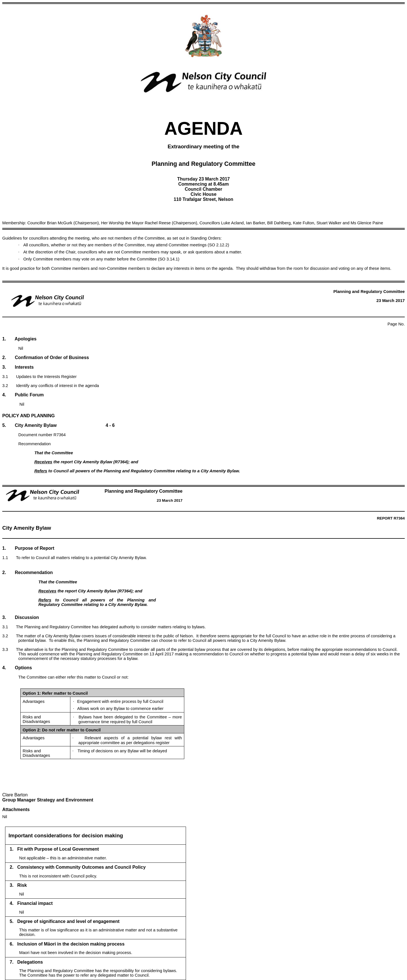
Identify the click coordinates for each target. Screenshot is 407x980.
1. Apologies (19, 339)
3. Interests (18, 367)
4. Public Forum (23, 395)
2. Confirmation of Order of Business (46, 358)
